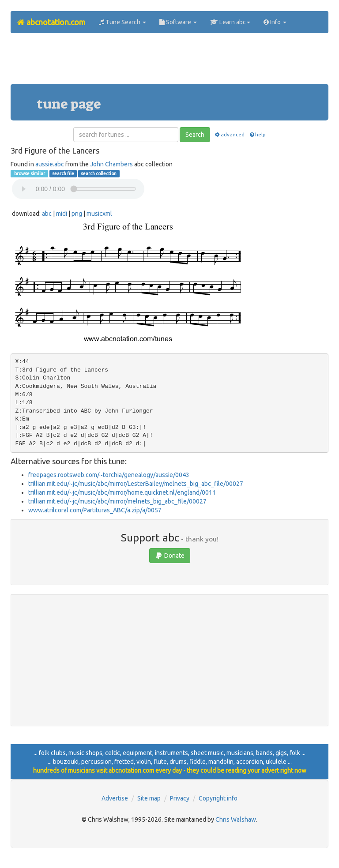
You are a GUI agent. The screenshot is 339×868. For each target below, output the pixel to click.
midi (62, 214)
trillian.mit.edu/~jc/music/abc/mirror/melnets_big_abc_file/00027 (117, 501)
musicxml (99, 214)
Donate (170, 556)
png (77, 214)
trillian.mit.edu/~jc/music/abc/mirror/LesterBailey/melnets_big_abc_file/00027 (136, 484)
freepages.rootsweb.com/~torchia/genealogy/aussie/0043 (109, 475)
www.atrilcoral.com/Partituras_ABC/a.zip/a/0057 (95, 510)
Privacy (180, 798)
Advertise (115, 798)
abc (47, 214)
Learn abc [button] (230, 22)
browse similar (29, 173)
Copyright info (218, 798)
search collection (99, 173)
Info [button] (275, 22)
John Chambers (111, 164)
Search (195, 135)
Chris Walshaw (236, 819)
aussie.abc (50, 164)
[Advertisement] (171, 62)
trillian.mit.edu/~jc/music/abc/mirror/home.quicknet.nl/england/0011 (122, 492)
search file (63, 173)
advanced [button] (229, 134)
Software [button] (178, 22)
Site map (149, 798)
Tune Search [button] (122, 22)
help (257, 134)
